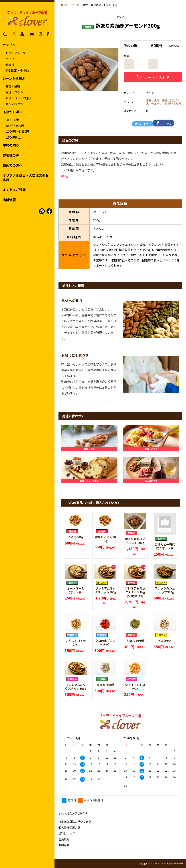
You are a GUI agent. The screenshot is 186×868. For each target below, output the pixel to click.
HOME (65, 5)
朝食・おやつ (14, 92)
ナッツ (10, 59)
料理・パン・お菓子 (19, 98)
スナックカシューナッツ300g (165, 590)
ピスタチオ (165, 641)
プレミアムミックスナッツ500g (105, 590)
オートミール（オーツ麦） (76, 590)
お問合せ (64, 845)
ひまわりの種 (105, 685)
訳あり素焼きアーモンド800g (135, 541)
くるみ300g (76, 537)
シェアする (163, 123)
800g (65, 176)
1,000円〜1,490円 (17, 131)
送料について (67, 833)
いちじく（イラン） (76, 643)
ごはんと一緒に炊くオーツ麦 (165, 546)
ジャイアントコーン (135, 687)
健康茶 (10, 64)
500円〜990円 (15, 126)
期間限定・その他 (17, 70)
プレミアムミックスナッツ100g (76, 687)
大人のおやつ (14, 104)
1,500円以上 (14, 137)
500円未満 (12, 120)
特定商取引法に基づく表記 (75, 822)
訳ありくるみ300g (105, 539)
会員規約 (64, 839)
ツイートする (143, 124)
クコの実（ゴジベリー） (105, 643)
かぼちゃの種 (135, 641)
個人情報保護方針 (69, 828)
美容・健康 (13, 86)
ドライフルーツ (16, 53)
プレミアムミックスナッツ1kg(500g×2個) (135, 592)
